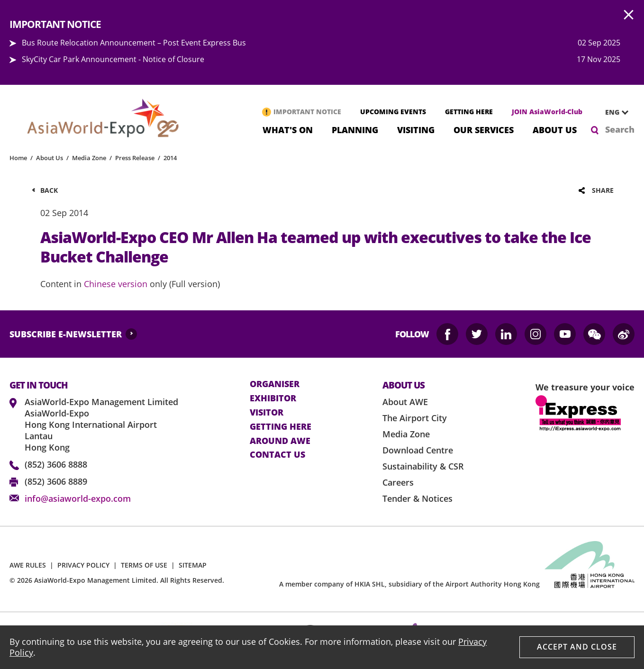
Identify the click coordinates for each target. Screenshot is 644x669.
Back (49, 190)
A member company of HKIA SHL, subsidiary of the (409, 584)
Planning (355, 129)
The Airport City (415, 418)
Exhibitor (273, 398)
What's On (288, 129)
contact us (277, 455)
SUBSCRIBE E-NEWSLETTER (66, 334)
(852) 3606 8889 (56, 481)
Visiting (416, 129)
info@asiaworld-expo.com (78, 498)
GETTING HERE (469, 112)
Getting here (281, 427)
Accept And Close (577, 647)
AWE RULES (28, 565)
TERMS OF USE (144, 565)
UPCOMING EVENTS (393, 112)
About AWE (405, 402)
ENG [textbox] (612, 112)
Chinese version (116, 284)
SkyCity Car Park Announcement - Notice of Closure (113, 59)
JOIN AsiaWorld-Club (547, 112)
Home (18, 158)
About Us (555, 129)
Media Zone (89, 158)
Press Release (135, 158)
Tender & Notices (417, 498)
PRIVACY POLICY (83, 565)
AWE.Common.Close (629, 15)
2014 (170, 158)
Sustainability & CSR (423, 466)
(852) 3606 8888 (56, 464)
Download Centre (418, 450)
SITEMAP (193, 565)
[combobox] (613, 112)
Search (620, 129)
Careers (398, 482)
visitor (267, 413)
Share (603, 190)
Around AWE (280, 441)
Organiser (275, 384)
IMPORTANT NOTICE (307, 112)
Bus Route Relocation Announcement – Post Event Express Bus (134, 43)
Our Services (484, 129)
